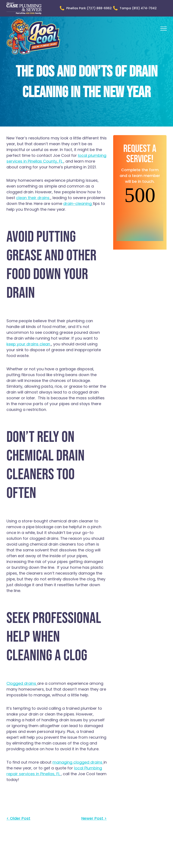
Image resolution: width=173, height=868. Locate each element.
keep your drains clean (28, 344)
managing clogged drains (77, 762)
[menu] (164, 29)
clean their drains (33, 198)
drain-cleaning (77, 204)
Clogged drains (21, 683)
